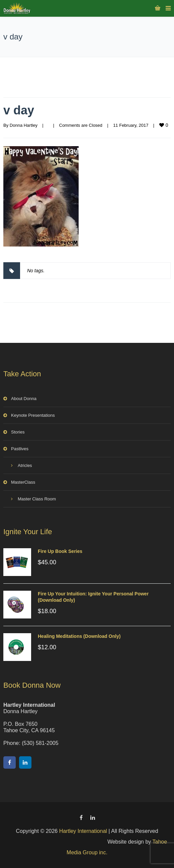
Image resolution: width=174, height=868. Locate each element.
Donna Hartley (24, 125)
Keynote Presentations (33, 415)
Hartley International (83, 831)
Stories (18, 432)
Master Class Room (37, 499)
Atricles (25, 465)
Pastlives (20, 449)
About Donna (24, 399)
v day (19, 110)
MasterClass (23, 482)
